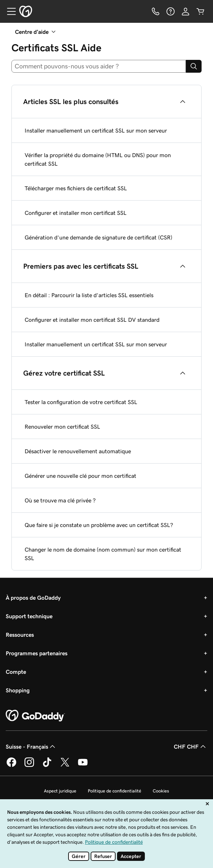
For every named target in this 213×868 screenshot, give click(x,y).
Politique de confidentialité (115, 791)
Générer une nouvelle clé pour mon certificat (80, 476)
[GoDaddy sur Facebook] (11, 766)
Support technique (29, 616)
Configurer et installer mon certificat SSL (76, 213)
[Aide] (171, 11)
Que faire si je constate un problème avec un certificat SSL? (99, 525)
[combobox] (99, 66)
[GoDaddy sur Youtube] (83, 766)
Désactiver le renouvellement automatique (78, 451)
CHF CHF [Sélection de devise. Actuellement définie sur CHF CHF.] (191, 746)
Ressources (20, 635)
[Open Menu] (9, 11)
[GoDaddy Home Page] (35, 716)
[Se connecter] (186, 11)
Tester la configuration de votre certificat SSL (81, 402)
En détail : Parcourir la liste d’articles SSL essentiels (89, 295)
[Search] (194, 66)
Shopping (18, 690)
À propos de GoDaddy (33, 598)
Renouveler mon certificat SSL (62, 427)
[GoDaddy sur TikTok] (47, 766)
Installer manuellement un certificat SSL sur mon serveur (96, 130)
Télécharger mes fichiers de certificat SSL (76, 188)
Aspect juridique (60, 791)
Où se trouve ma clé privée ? (60, 500)
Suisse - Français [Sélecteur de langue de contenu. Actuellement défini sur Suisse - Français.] (31, 746)
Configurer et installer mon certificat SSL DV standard (92, 320)
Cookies (161, 791)
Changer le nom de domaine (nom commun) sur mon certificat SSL (103, 554)
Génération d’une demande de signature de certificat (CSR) (98, 237)
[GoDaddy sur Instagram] (29, 766)
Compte (16, 672)
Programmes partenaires (37, 653)
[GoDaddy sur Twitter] (65, 766)
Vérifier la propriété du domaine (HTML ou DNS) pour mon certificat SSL (98, 159)
